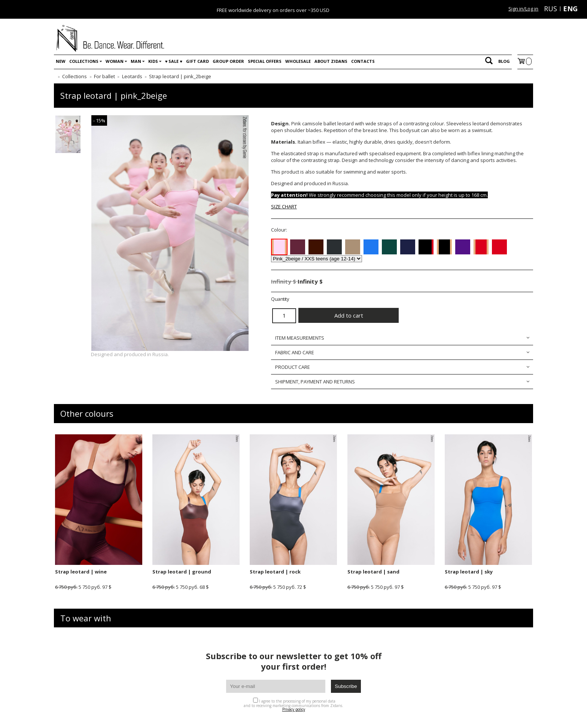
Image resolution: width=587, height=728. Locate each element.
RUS (550, 9)
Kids (153, 61)
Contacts (363, 61)
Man (136, 61)
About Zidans (331, 61)
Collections (84, 61)
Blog (504, 61)
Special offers (265, 61)
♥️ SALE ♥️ (174, 61)
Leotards (132, 76)
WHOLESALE (298, 61)
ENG (570, 9)
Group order (228, 61)
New (61, 61)
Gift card (197, 61)
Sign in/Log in (523, 9)
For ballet (104, 76)
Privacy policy (294, 709)
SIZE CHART (284, 207)
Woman (115, 61)
